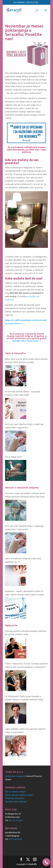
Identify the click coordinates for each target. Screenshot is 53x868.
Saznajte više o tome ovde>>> (26, 341)
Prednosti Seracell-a (15, 798)
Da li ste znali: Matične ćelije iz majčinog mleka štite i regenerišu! (24, 426)
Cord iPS (33, 864)
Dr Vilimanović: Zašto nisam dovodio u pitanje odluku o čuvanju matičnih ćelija (24, 698)
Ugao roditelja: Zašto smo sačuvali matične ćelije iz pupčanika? (25, 731)
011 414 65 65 (19, 2)
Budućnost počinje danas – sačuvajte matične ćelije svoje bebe (23, 393)
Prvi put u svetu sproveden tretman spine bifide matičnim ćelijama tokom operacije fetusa (25, 495)
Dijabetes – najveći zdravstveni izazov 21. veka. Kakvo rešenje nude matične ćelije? (25, 593)
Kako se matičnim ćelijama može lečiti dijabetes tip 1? (23, 560)
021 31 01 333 (32, 2)
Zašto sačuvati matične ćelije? (19, 795)
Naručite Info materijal (16, 802)
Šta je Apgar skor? (14, 457)
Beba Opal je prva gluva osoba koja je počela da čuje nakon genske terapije (26, 361)
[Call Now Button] (46, 862)
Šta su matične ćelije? (15, 792)
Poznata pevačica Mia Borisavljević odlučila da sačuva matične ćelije (26, 633)
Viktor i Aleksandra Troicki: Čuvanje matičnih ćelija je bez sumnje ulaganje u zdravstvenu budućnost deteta (26, 665)
